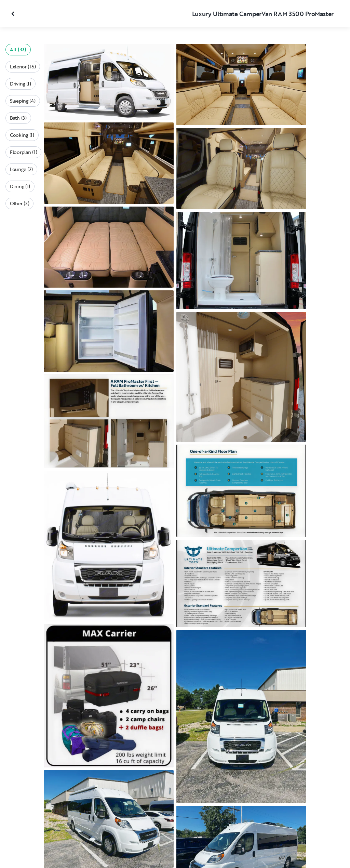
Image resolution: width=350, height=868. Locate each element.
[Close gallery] (14, 14)
